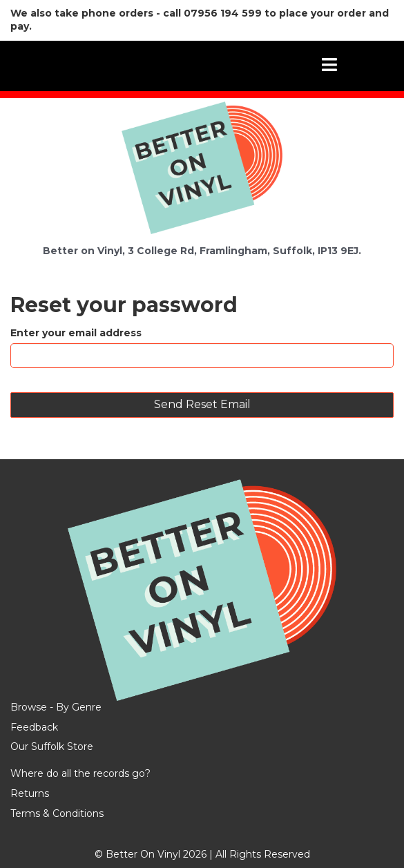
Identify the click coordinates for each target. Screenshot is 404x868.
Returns (30, 793)
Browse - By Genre (56, 707)
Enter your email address (76, 333)
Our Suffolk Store (52, 746)
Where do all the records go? (80, 773)
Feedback (34, 727)
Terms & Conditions (57, 813)
